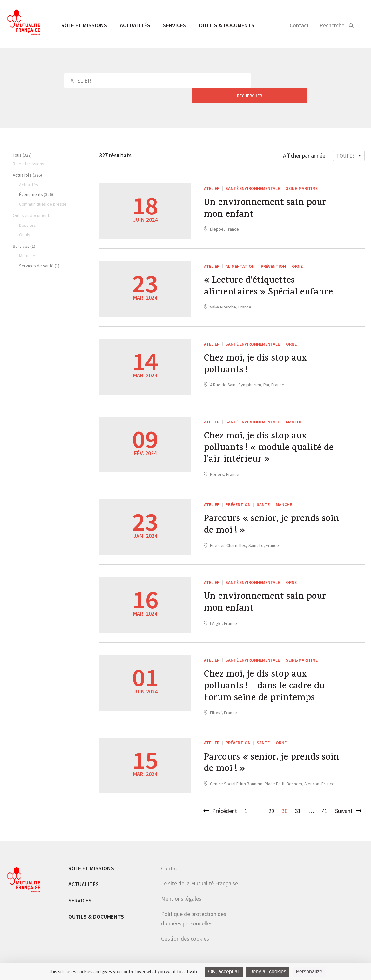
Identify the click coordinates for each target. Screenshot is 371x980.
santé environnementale (253, 173)
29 (271, 803)
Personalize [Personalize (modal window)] (309, 972)
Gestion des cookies (185, 930)
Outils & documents (227, 25)
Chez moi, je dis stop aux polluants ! (257, 351)
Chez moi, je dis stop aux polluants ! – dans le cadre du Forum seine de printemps (267, 677)
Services (175, 25)
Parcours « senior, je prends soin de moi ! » (274, 515)
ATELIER (212, 173)
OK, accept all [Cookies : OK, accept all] (224, 972)
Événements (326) (36, 179)
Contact (299, 25)
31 (298, 803)
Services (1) (24, 231)
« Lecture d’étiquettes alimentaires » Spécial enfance (271, 273)
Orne (297, 251)
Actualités (135, 25)
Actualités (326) (27, 160)
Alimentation (240, 251)
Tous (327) (22, 140)
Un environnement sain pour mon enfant (267, 195)
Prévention (273, 251)
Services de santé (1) (39, 251)
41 (325, 803)
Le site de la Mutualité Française (199, 875)
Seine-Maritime (302, 173)
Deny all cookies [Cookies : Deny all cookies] (268, 972)
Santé (263, 493)
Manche (294, 407)
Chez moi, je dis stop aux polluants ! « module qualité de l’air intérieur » (271, 435)
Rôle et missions (84, 25)
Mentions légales (181, 890)
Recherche (332, 25)
